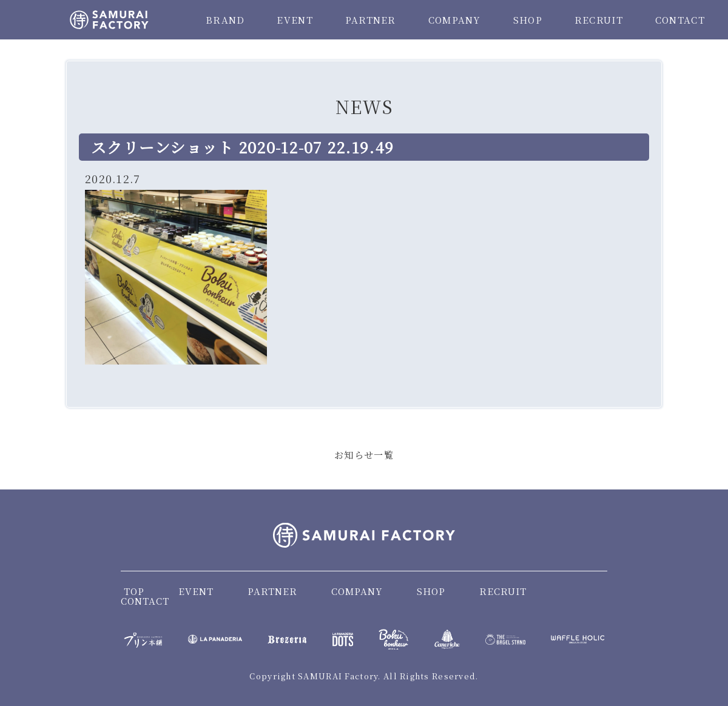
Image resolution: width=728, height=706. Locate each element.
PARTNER (371, 20)
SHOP (528, 20)
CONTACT (680, 20)
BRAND (225, 20)
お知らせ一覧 (364, 455)
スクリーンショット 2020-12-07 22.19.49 (242, 147)
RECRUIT (599, 20)
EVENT (295, 20)
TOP (134, 591)
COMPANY (455, 20)
